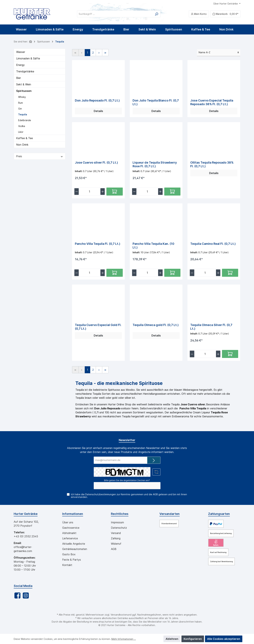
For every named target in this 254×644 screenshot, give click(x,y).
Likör (21, 132)
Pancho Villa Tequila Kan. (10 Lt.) (153, 246)
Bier (19, 78)
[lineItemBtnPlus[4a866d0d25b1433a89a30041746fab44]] (218, 273)
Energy (20, 65)
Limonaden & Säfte (28, 58)
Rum (21, 103)
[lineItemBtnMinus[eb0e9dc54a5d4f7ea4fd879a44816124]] (192, 354)
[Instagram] (26, 595)
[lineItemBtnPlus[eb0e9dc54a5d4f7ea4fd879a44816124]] (218, 354)
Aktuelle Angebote (74, 544)
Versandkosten (119, 615)
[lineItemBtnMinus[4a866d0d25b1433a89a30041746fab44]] (192, 273)
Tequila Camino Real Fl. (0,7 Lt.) (213, 244)
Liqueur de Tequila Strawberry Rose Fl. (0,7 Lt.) (155, 164)
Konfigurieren (193, 639)
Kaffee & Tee (25, 138)
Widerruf (116, 544)
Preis (40, 156)
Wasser (21, 52)
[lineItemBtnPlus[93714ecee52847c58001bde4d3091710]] (160, 273)
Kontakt (67, 565)
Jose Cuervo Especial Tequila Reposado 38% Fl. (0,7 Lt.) (212, 102)
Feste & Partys (72, 560)
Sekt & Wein (24, 84)
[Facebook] (17, 595)
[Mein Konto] (199, 14)
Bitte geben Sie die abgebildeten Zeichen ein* (127, 480)
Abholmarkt (69, 533)
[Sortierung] (219, 53)
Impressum (117, 522)
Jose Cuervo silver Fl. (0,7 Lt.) (96, 162)
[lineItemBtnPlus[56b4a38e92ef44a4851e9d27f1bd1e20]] (160, 192)
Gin (20, 109)
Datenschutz (119, 528)
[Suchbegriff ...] (115, 14)
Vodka (22, 126)
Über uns (68, 522)
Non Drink (22, 145)
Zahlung (116, 538)
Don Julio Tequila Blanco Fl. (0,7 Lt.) (156, 102)
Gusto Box (69, 554)
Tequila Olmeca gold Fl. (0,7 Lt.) (156, 325)
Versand (116, 533)
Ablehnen (172, 639)
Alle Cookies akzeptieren (224, 639)
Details (98, 111)
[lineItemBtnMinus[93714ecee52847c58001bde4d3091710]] (134, 273)
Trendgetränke (25, 71)
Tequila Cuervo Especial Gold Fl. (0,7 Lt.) (98, 327)
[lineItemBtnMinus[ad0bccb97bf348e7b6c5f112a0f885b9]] (77, 192)
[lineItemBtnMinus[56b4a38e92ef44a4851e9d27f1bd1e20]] (134, 192)
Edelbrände (25, 120)
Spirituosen (24, 91)
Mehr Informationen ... (124, 639)
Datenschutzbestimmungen (101, 494)
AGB (155, 494)
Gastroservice (71, 528)
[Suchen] (157, 14)
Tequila (23, 114)
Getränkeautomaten (75, 549)
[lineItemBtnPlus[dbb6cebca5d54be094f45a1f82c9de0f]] (103, 273)
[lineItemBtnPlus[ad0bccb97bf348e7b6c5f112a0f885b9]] (103, 192)
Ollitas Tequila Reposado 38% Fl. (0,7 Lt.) (212, 164)
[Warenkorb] (225, 14)
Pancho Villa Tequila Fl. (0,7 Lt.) (98, 244)
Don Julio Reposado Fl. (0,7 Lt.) (97, 100)
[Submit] (154, 460)
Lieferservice (70, 538)
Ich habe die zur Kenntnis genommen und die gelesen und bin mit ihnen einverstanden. (129, 496)
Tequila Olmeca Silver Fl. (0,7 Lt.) (211, 327)
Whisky (22, 97)
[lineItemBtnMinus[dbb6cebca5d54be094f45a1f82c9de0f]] (77, 273)
